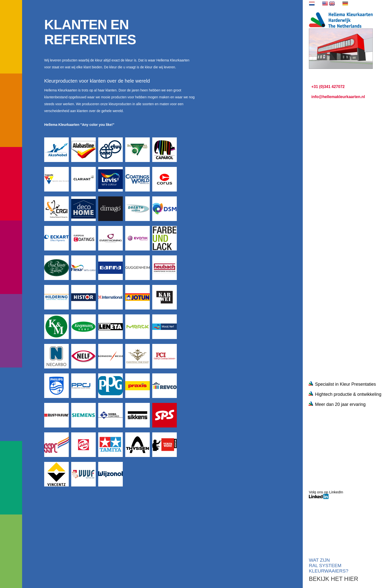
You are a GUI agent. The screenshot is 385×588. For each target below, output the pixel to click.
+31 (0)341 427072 (328, 87)
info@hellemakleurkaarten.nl (338, 97)
